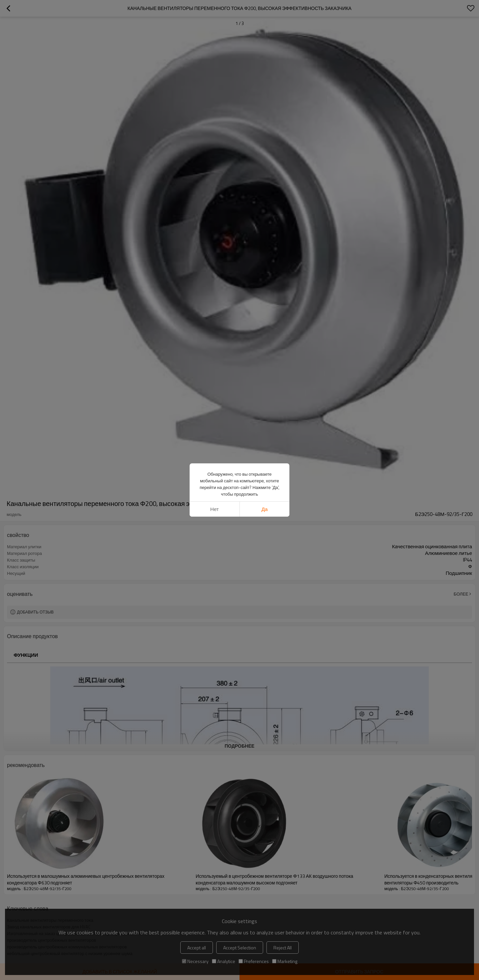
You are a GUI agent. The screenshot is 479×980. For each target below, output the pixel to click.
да (265, 509)
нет (215, 509)
